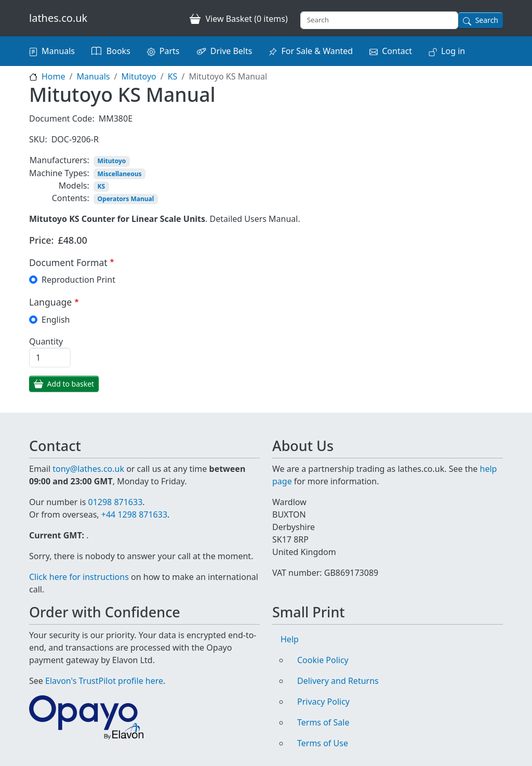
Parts (170, 51)
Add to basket (71, 384)
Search (487, 20)
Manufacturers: (59, 160)
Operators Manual (126, 199)
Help (290, 639)
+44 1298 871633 (134, 514)
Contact (397, 51)
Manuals (58, 51)
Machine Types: (59, 173)
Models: (74, 186)
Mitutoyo (138, 76)
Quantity (46, 341)
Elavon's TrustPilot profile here (104, 681)
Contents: (71, 198)
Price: (42, 240)
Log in (453, 51)
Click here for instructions (79, 577)
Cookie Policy (323, 660)
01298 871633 (115, 502)
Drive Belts (231, 51)
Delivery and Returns (338, 681)
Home (54, 76)
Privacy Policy (323, 702)
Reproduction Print (78, 280)
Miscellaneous (120, 174)
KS (173, 76)
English (56, 320)
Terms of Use (323, 743)
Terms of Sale (323, 722)
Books (118, 51)
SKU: (38, 139)
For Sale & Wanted (317, 51)
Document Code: (62, 118)
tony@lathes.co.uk (88, 469)
